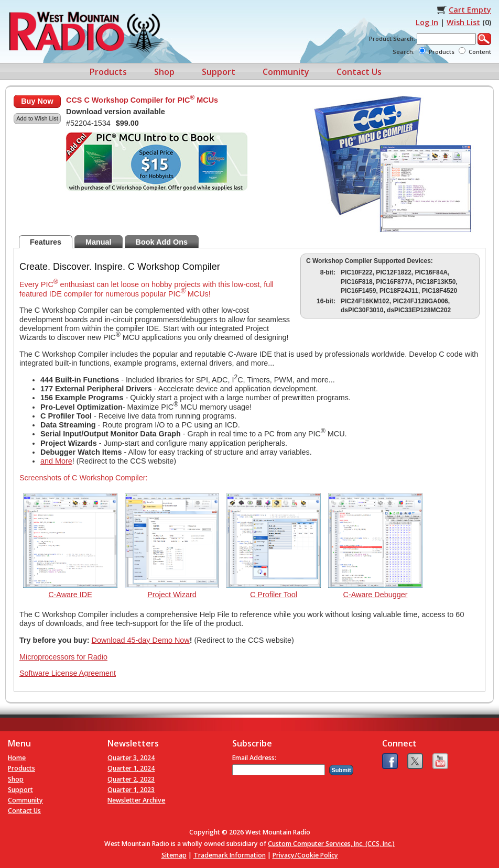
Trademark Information (230, 855)
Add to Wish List (37, 118)
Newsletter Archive (136, 800)
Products (108, 72)
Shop (164, 72)
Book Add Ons (162, 242)
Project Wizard (172, 595)
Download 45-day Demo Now (141, 640)
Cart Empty (470, 10)
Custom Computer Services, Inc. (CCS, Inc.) (331, 844)
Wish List (463, 22)
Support (219, 72)
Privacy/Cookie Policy (305, 855)
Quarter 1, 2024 (131, 768)
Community (286, 72)
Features (46, 242)
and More (56, 461)
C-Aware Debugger (376, 595)
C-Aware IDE (70, 595)
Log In (427, 22)
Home (17, 758)
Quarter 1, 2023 (131, 790)
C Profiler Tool (274, 595)
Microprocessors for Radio (63, 657)
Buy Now (37, 101)
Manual (99, 242)
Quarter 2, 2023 (131, 779)
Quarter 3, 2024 (131, 758)
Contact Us (359, 72)
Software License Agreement (68, 673)
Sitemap (174, 855)
